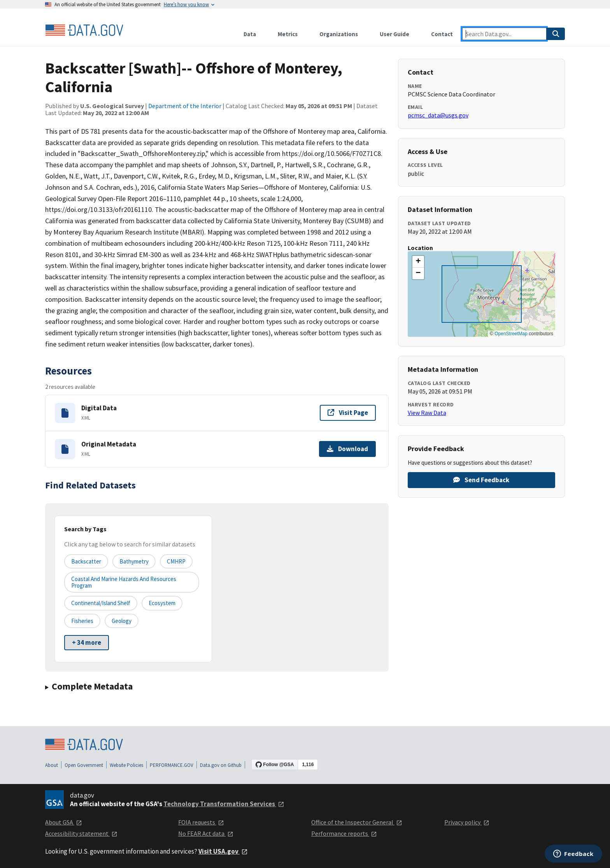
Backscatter (86, 561)
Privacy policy (467, 822)
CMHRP (176, 561)
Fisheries (82, 621)
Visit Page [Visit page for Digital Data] (348, 413)
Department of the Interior (185, 106)
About (52, 765)
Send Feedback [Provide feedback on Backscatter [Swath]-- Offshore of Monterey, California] (481, 480)
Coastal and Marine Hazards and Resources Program (124, 582)
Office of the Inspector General (357, 822)
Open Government (84, 765)
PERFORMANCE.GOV (172, 765)
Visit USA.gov (223, 851)
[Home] (84, 30)
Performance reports (344, 833)
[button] (418, 262)
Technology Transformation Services (224, 804)
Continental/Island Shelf (101, 603)
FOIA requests (201, 822)
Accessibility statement (81, 833)
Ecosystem (162, 603)
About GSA (64, 822)
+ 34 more (87, 642)
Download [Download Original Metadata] (347, 449)
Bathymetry (134, 561)
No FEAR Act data (206, 833)
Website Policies (126, 765)
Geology (122, 621)
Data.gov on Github (221, 765)
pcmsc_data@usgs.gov (438, 115)
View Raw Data (427, 413)
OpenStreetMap (511, 334)
